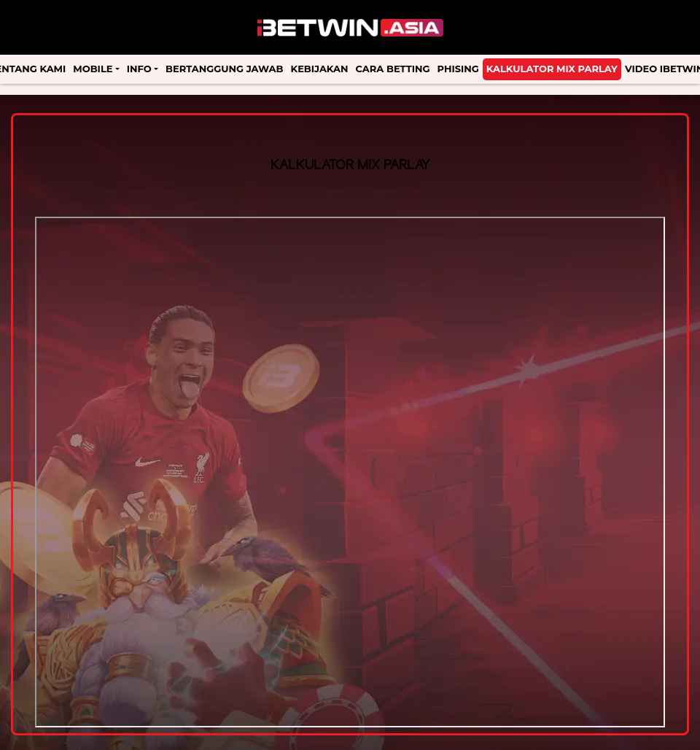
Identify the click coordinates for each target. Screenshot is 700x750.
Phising (458, 69)
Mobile (93, 69)
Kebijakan (320, 69)
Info (139, 69)
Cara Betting (393, 69)
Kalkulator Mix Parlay (552, 69)
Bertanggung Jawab (224, 69)
